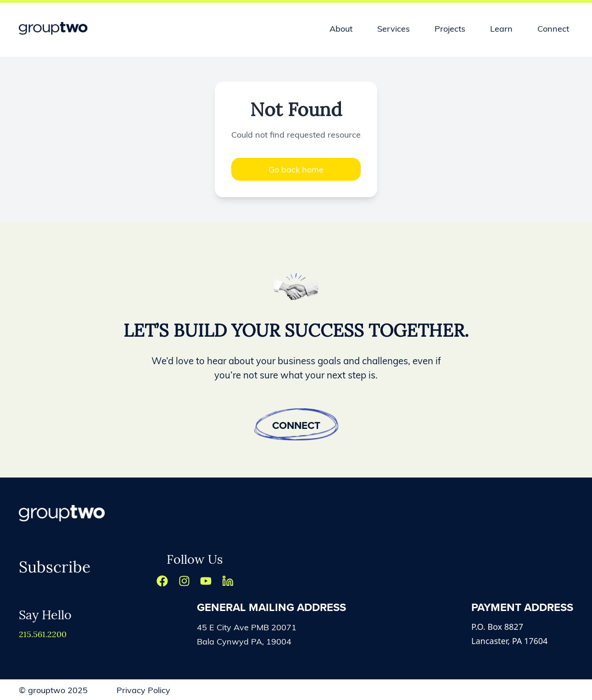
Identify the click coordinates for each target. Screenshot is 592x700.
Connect (553, 28)
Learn (501, 28)
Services (394, 28)
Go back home (296, 169)
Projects (450, 28)
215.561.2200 (43, 634)
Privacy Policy (143, 690)
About (341, 28)
